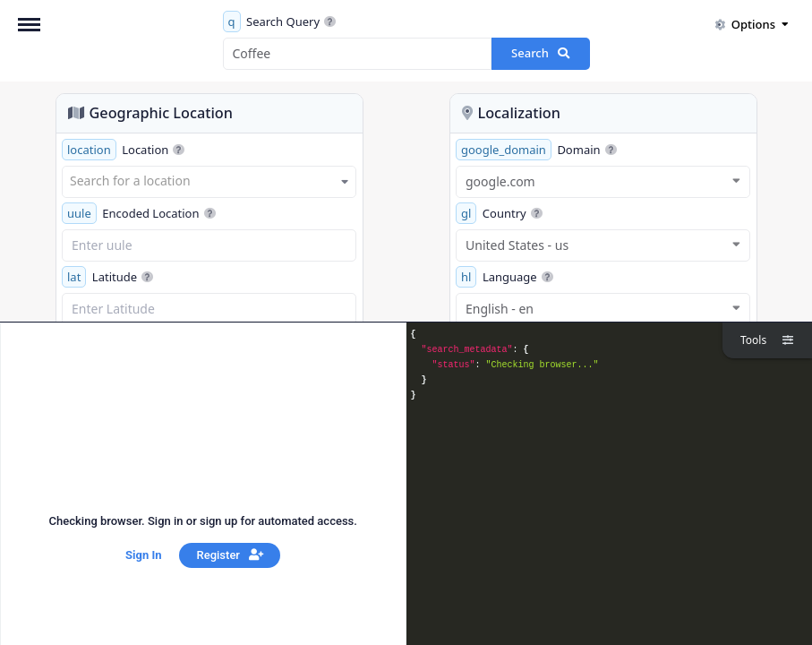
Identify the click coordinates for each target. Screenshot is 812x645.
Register (230, 555)
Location (123, 150)
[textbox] (209, 181)
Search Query (280, 21)
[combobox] (209, 182)
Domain (536, 150)
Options (751, 24)
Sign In (143, 555)
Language (504, 277)
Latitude (107, 277)
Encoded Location (139, 213)
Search (540, 53)
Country (499, 213)
